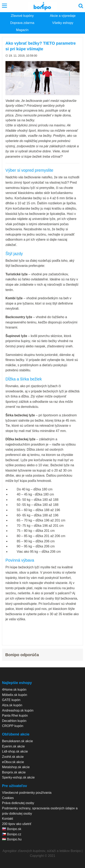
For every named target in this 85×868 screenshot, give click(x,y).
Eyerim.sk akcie (13, 746)
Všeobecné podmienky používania (27, 793)
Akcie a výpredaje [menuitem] (63, 16)
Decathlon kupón (14, 721)
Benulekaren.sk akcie (17, 741)
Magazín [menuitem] (22, 30)
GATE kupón (11, 700)
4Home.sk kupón (14, 690)
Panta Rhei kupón (15, 716)
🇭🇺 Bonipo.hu (12, 839)
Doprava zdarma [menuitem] (22, 23)
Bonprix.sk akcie (14, 772)
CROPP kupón (13, 726)
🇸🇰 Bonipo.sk (12, 829)
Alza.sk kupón (12, 705)
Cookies (8, 798)
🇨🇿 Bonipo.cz (12, 834)
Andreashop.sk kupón (18, 710)
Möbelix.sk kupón (15, 695)
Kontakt (8, 819)
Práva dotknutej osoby (18, 803)
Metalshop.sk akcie (16, 767)
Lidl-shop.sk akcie (15, 751)
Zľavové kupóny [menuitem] (22, 16)
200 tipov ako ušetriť (17, 824)
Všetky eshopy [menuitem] (63, 23)
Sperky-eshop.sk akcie (18, 777)
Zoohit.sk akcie (13, 757)
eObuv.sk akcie (13, 762)
